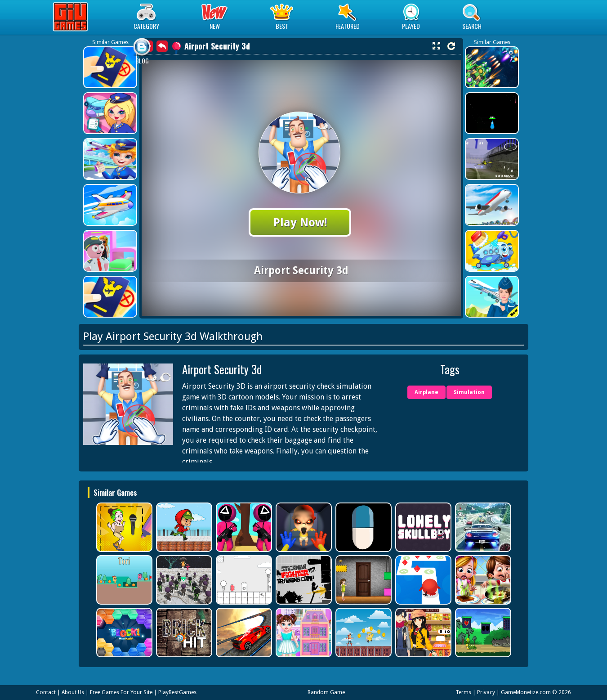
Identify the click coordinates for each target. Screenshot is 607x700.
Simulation (469, 392)
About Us (73, 692)
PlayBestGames (177, 692)
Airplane (426, 392)
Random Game (326, 692)
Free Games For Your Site (121, 692)
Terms (463, 692)
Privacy (486, 692)
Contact (46, 692)
